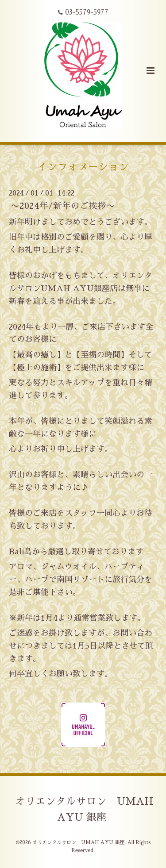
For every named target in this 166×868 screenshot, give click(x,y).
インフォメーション (83, 167)
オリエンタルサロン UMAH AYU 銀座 (84, 809)
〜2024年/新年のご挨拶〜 (63, 206)
